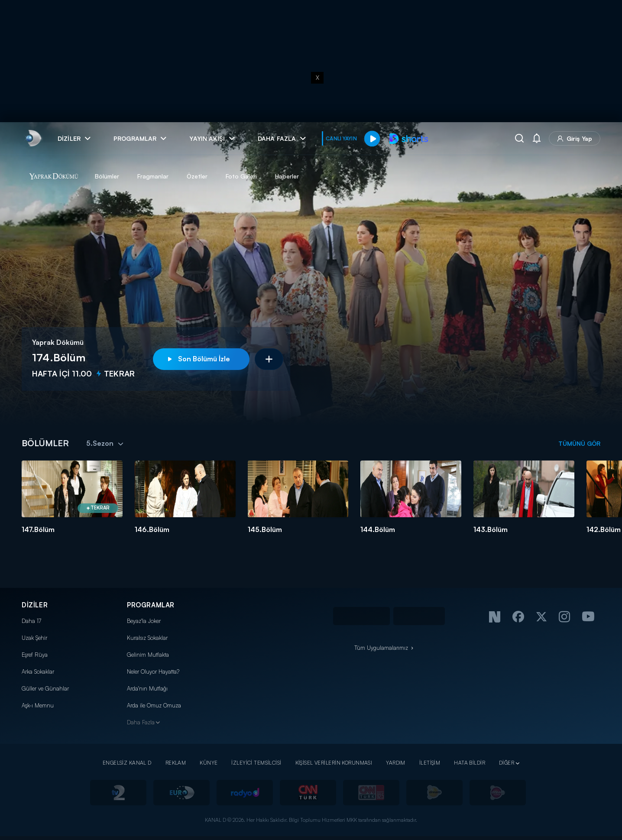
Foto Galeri (241, 176)
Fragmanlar (153, 176)
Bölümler (107, 176)
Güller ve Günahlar (45, 688)
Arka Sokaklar (38, 671)
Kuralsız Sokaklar (147, 638)
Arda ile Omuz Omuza (154, 705)
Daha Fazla (141, 722)
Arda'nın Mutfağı (147, 688)
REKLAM (176, 763)
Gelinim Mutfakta (148, 655)
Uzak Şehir (34, 638)
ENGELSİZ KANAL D (127, 763)
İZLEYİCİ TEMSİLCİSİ (256, 763)
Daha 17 (31, 621)
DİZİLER (35, 605)
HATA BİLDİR (470, 763)
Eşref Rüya (35, 655)
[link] (33, 138)
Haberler (287, 176)
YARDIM (396, 763)
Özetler (197, 176)
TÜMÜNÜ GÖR (579, 443)
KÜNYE (209, 763)
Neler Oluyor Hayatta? (153, 671)
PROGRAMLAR (151, 605)
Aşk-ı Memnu (38, 705)
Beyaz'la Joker (144, 621)
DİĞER (507, 763)
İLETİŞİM (430, 763)
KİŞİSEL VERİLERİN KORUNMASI (334, 763)
